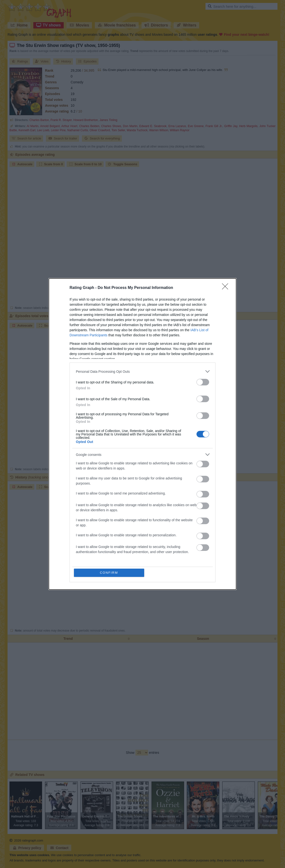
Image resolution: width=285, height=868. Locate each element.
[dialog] (142, 434)
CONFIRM (109, 573)
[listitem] (142, 371)
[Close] (227, 288)
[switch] (203, 382)
